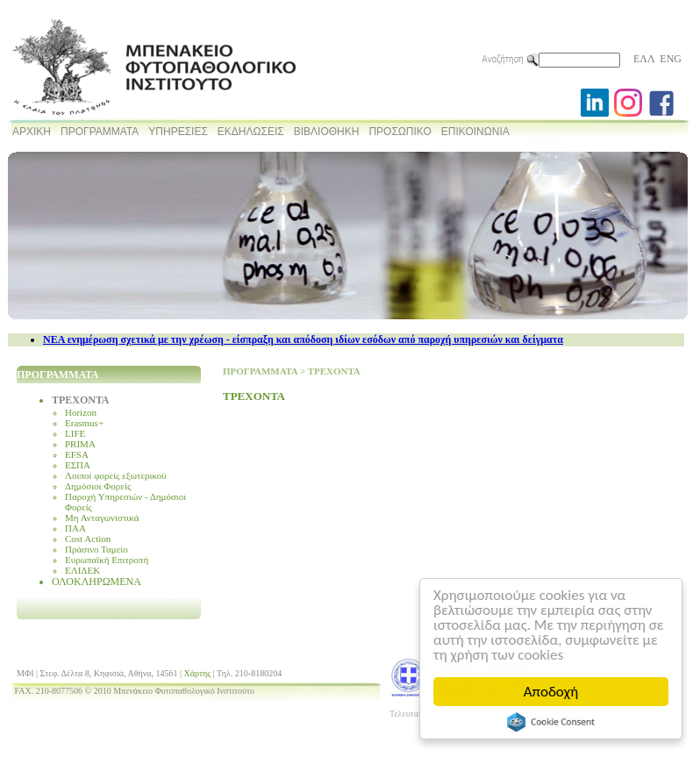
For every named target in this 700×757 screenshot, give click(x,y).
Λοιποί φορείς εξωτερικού (116, 475)
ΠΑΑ (75, 528)
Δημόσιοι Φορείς (98, 486)
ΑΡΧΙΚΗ (32, 132)
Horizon (81, 412)
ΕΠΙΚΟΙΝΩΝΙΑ (475, 132)
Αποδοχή (551, 692)
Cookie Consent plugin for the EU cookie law (551, 722)
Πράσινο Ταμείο (96, 549)
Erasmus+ (84, 423)
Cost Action (88, 539)
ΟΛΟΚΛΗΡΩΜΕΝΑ (96, 582)
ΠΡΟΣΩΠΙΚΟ (400, 132)
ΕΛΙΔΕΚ (82, 570)
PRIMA (80, 444)
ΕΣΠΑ (78, 465)
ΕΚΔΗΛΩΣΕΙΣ (251, 132)
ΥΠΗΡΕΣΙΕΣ (178, 132)
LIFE (75, 433)
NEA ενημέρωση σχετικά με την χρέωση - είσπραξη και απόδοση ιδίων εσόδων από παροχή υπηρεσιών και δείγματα (303, 339)
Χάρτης (198, 673)
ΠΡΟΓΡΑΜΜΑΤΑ (100, 132)
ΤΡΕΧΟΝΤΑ (81, 400)
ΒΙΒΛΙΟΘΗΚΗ (327, 132)
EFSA (77, 454)
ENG (671, 59)
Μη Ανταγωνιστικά (102, 518)
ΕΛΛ (644, 59)
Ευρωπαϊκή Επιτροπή (107, 560)
